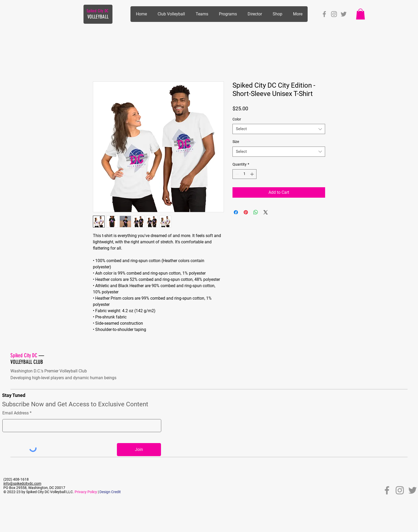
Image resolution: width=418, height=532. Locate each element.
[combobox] (279, 129)
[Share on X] (266, 212)
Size (236, 142)
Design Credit (110, 492)
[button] (228, 14)
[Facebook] (324, 14)
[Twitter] (344, 14)
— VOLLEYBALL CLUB (27, 359)
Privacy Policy (86, 492)
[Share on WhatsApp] (256, 212)
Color (237, 119)
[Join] (139, 450)
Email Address (16, 413)
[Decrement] (237, 174)
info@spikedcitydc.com (22, 483)
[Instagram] (334, 14)
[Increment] (252, 174)
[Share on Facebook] (236, 212)
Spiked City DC (97, 11)
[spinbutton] (244, 174)
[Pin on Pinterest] (246, 212)
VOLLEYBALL (98, 17)
